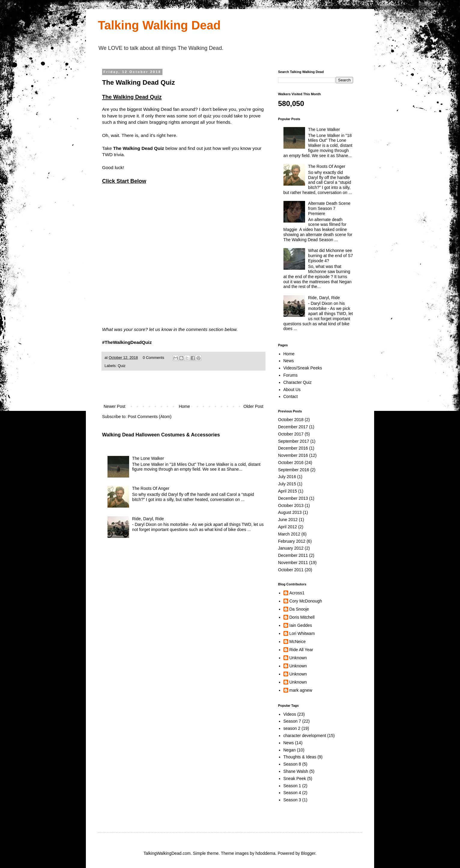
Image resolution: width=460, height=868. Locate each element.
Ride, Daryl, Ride (148, 519)
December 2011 (293, 555)
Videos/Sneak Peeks (303, 368)
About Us (292, 390)
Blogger (308, 853)
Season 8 (292, 764)
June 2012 (288, 520)
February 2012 (292, 541)
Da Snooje (299, 609)
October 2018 (291, 420)
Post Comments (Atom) (150, 417)
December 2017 (293, 427)
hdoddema (265, 853)
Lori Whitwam (302, 633)
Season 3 (292, 800)
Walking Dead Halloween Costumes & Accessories (161, 435)
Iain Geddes (301, 625)
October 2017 (291, 434)
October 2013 (291, 505)
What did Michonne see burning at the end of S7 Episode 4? (330, 256)
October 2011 (291, 570)
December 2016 (293, 448)
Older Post (253, 406)
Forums (291, 375)
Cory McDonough (306, 601)
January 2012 (291, 548)
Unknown (298, 658)
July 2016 (287, 477)
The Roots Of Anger (151, 488)
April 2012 (287, 527)
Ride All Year (301, 650)
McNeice (298, 642)
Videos (290, 714)
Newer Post (114, 406)
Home (184, 406)
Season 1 (292, 786)
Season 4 (292, 793)
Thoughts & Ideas (300, 757)
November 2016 (293, 455)
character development (305, 736)
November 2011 (293, 563)
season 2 (292, 728)
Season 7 (292, 721)
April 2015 (287, 491)
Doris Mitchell (302, 617)
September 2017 (294, 441)
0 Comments (153, 358)
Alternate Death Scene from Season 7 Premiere (329, 208)
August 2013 (290, 512)
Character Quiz (298, 382)
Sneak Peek (295, 778)
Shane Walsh (296, 771)
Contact (291, 396)
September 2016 (294, 470)
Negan (290, 750)
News (289, 361)
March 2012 (289, 534)
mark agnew (301, 690)
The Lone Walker (148, 458)
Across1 (297, 593)
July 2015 (287, 484)
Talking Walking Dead (159, 25)
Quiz (122, 366)
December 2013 (293, 498)
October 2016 (291, 463)
